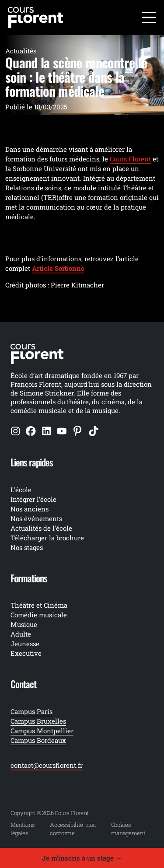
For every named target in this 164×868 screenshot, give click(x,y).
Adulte (21, 634)
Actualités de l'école (41, 528)
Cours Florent (130, 159)
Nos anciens (30, 509)
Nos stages (27, 547)
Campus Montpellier (42, 731)
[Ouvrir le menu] (149, 17)
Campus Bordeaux (38, 740)
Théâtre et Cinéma (39, 605)
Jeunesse (25, 644)
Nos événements (36, 518)
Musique (24, 624)
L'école (21, 490)
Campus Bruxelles (38, 721)
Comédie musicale (39, 615)
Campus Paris (31, 711)
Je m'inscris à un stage (82, 858)
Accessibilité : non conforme (73, 829)
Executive (26, 653)
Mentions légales (23, 829)
